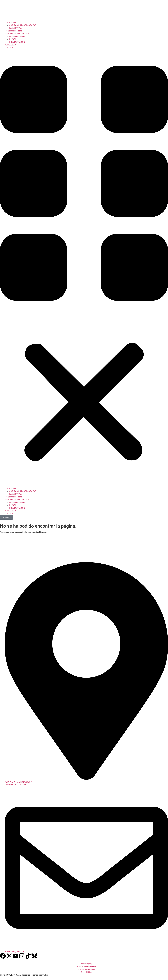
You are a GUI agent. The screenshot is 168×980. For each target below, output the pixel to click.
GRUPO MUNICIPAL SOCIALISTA (18, 34)
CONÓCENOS (10, 22)
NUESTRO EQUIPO (17, 36)
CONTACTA (9, 48)
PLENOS (13, 39)
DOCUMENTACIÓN (17, 42)
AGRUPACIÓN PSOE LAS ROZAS (23, 25)
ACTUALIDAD (10, 45)
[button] (84, 268)
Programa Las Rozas (13, 31)
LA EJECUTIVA (15, 28)
